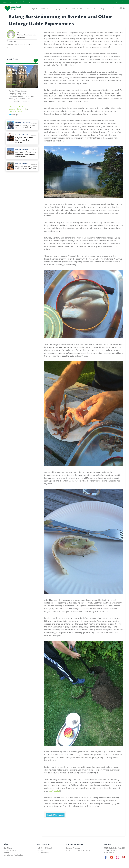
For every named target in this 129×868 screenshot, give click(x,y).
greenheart (7, 2)
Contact (108, 844)
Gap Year (40, 850)
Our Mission (8, 848)
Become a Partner (11, 850)
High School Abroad (40, 8)
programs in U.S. (19, 2)
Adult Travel (77, 8)
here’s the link (54, 791)
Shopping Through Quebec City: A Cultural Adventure (26, 168)
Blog (102, 8)
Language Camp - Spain (18, 109)
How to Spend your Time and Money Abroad (25, 127)
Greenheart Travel (22, 135)
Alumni (7, 853)
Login (117, 2)
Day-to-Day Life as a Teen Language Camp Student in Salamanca (26, 154)
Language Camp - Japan (23, 123)
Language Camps (60, 8)
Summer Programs (74, 844)
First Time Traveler (16, 107)
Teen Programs (44, 844)
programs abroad (32, 2)
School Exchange (43, 853)
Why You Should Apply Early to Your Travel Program (24, 140)
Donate (124, 2)
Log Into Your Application (13, 855)
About (7, 844)
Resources (91, 8)
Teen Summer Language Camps (78, 850)
